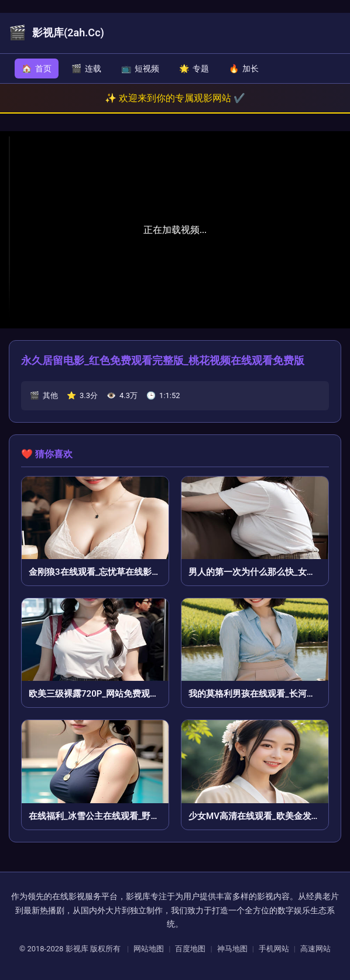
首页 (37, 68)
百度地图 (190, 949)
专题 (194, 68)
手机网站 (274, 949)
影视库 (77, 949)
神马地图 (232, 949)
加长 (244, 68)
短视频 (140, 68)
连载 (86, 68)
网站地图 (149, 949)
